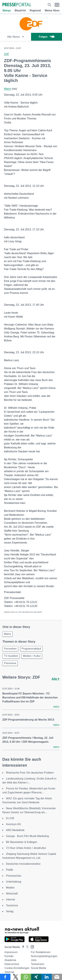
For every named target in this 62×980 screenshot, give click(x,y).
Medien (10, 888)
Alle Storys (15, 37)
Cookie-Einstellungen (17, 968)
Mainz (8, 89)
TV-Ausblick (11, 656)
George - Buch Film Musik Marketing (27, 836)
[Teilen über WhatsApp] (26, 977)
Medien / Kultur (32, 656)
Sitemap (9, 972)
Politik (10, 870)
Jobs (34, 960)
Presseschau (14, 876)
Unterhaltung (14, 882)
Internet (10, 899)
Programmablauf (31, 649)
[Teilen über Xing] (36, 977)
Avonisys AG (13, 824)
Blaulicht (20, 10)
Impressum (11, 952)
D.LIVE (10, 818)
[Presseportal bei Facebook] (22, 947)
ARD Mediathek (15, 830)
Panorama (10, 663)
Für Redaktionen (41, 952)
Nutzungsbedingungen (44, 956)
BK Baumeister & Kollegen (22, 842)
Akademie (10, 960)
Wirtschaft (12, 894)
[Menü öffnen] (57, 5)
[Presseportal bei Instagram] (31, 947)
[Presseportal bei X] (26, 947)
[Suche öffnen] (49, 5)
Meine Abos (52, 10)
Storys (7, 10)
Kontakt (9, 956)
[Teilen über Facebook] (5, 977)
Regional (35, 10)
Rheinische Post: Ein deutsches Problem (30, 773)
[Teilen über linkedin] (47, 977)
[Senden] (57, 977)
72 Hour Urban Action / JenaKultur (26, 848)
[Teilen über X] (16, 977)
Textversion (38, 964)
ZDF (7, 54)
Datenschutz (12, 964)
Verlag (10, 911)
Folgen (47, 37)
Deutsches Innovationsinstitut (23, 864)
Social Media (39, 968)
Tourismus (12, 905)
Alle (55, 679)
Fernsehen (10, 649)
